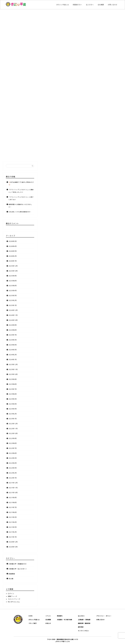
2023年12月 (13, 365)
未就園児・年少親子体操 (64, 620)
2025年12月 (13, 266)
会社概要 (101, 5)
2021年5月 (13, 517)
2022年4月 (13, 463)
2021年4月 (13, 522)
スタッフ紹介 (33, 623)
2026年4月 (13, 246)
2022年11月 (13, 429)
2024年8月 (13, 330)
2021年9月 (13, 498)
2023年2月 (13, 414)
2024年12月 (13, 310)
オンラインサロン (83, 631)
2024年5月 (13, 340)
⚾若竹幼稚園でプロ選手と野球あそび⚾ (21, 183)
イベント (48, 616)
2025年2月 (13, 300)
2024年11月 (13, 315)
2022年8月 (13, 443)
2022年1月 (13, 478)
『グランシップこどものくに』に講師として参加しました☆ (21, 191)
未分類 (11, 579)
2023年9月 (13, 379)
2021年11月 (13, 488)
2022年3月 (13, 468)
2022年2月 (13, 473)
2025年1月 (13, 305)
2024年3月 (13, 350)
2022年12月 (13, 424)
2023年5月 (13, 399)
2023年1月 (13, 419)
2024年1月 (13, 360)
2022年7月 (13, 448)
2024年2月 (13, 355)
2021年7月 (13, 507)
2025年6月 (13, 286)
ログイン (11, 594)
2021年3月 (13, 527)
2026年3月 (13, 251)
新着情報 (12, 574)
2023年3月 (13, 409)
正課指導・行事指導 (84, 620)
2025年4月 (13, 291)
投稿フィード (12, 596)
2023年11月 (13, 369)
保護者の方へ (77, 5)
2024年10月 (13, 320)
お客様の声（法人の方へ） (18, 569)
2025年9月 (13, 276)
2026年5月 (13, 241)
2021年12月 (13, 483)
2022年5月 (13, 458)
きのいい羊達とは (62, 5)
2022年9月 (13, 438)
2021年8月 (13, 503)
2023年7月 (13, 389)
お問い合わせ (112, 5)
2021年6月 (13, 512)
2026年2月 (13, 256)
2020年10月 (13, 547)
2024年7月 (13, 335)
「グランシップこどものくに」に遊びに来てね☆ (21, 198)
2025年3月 (13, 296)
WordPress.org (14, 602)
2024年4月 (13, 345)
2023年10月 (13, 374)
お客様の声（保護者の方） (18, 564)
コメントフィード (14, 599)
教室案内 (60, 616)
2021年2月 (13, 532)
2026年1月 (13, 261)
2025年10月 (13, 271)
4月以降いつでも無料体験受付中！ (20, 212)
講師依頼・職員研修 (84, 623)
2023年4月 (13, 404)
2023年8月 (13, 384)
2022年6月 (13, 453)
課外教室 (81, 627)
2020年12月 (13, 542)
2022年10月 (13, 433)
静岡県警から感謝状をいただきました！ (20, 206)
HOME (31, 616)
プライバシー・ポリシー (104, 616)
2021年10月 (13, 493)
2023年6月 (13, 394)
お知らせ (48, 623)
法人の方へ (90, 5)
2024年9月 (13, 325)
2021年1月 (13, 537)
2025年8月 (13, 281)
